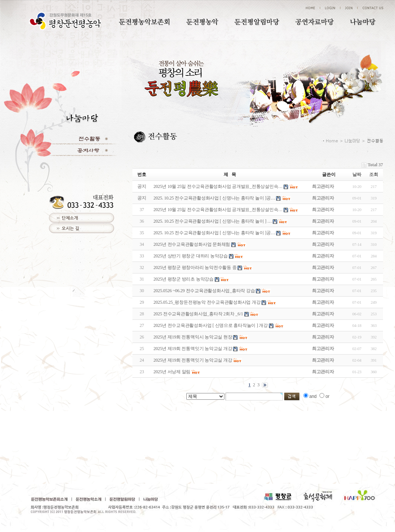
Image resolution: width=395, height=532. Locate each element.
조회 (374, 174)
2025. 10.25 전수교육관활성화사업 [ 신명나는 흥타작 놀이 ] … (212, 221)
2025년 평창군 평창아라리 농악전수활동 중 (195, 267)
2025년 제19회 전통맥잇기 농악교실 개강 (193, 349)
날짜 (357, 174)
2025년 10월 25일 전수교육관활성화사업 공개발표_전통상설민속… (218, 210)
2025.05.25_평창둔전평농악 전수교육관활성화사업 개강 (207, 302)
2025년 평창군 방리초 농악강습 (183, 279)
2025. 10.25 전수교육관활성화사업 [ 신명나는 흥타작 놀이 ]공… (214, 233)
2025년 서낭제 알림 (172, 372)
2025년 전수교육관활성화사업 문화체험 (192, 244)
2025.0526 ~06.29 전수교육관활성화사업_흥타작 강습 (204, 291)
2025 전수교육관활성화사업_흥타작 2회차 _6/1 (198, 314)
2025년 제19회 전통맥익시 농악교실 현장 (193, 337)
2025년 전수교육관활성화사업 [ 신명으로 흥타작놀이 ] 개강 (211, 325)
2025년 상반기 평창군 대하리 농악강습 (191, 256)
